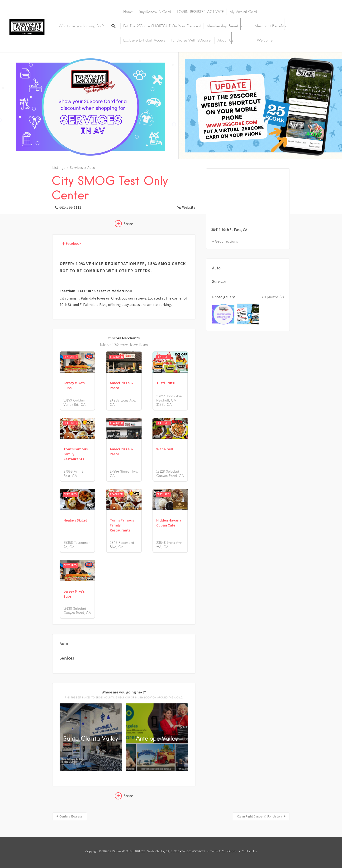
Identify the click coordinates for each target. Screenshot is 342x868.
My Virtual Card (243, 12)
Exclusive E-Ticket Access (144, 40)
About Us (225, 40)
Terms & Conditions (223, 851)
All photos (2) (273, 297)
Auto (91, 167)
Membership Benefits (224, 26)
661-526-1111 (70, 207)
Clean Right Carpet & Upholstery (260, 816)
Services (76, 167)
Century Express (71, 816)
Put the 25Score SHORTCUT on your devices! (162, 26)
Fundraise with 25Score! (191, 40)
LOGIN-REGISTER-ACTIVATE (200, 12)
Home (128, 12)
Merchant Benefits (270, 26)
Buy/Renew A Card (155, 12)
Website (189, 207)
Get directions (226, 241)
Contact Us (249, 851)
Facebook (74, 243)
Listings (59, 167)
